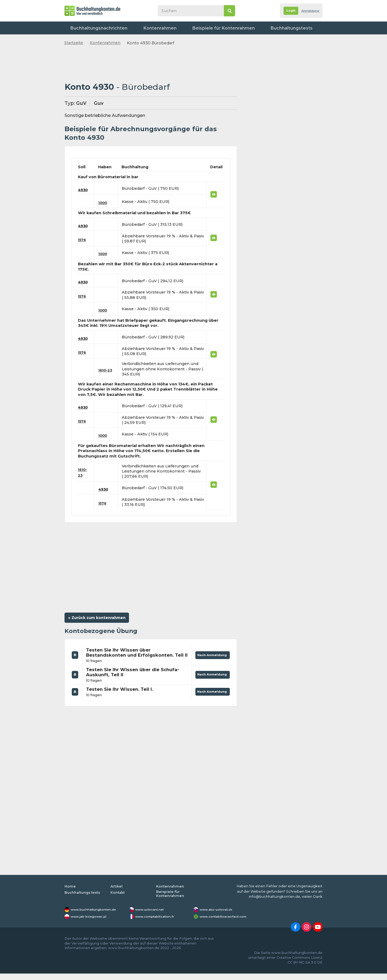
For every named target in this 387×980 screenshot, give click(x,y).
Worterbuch (283, 28)
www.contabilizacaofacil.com (227, 923)
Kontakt (310, 28)
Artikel (117, 893)
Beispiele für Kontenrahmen (191, 28)
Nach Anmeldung (211, 658)
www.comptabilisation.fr (158, 923)
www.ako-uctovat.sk (218, 916)
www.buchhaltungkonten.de (97, 916)
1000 (104, 203)
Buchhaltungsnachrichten (94, 28)
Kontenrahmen (141, 28)
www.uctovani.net (152, 916)
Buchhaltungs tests (83, 899)
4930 (83, 190)
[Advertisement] (151, 64)
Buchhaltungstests (245, 28)
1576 (83, 240)
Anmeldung (308, 11)
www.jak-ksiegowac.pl (92, 923)
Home (70, 893)
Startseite (74, 43)
